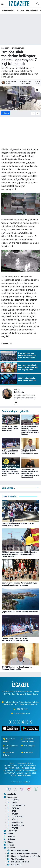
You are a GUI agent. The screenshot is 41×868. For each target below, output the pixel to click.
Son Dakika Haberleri (9, 754)
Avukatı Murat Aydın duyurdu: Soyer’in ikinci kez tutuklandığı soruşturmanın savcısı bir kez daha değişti (30, 473)
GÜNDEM (25, 768)
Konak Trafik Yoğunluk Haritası (28, 740)
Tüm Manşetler (28, 746)
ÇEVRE (33, 768)
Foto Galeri (10, 831)
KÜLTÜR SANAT (10, 773)
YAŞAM (13, 776)
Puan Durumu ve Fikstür (10, 747)
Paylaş (6, 113)
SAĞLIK (28, 773)
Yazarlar (9, 836)
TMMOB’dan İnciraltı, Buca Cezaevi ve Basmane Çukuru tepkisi (30, 452)
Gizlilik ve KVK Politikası (27, 766)
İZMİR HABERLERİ (18, 48)
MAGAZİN (20, 773)
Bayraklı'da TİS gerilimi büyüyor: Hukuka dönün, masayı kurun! (10, 429)
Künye (11, 763)
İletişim (9, 845)
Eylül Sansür (19, 392)
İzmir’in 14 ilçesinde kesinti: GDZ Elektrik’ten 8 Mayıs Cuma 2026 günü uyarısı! (11, 472)
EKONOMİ (18, 771)
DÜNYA (13, 819)
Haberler (5, 48)
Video (8, 834)
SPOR (34, 773)
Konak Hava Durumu (9, 740)
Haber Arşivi (27, 752)
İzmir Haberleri (8, 10)
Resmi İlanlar (15, 822)
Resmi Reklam (16, 825)
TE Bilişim (26, 782)
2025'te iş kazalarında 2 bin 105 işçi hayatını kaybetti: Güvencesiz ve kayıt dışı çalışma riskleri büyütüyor (30, 430)
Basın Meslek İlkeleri (25, 763)
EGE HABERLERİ (16, 805)
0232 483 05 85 (22, 709)
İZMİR (12, 803)
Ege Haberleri (32, 10)
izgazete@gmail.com (22, 713)
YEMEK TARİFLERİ (24, 776)
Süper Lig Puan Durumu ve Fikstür (24, 856)
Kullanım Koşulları (10, 766)
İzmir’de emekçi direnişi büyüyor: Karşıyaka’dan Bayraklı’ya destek (10, 452)
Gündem (20, 10)
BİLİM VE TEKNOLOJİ (13, 768)
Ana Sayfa (10, 794)
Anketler (9, 839)
